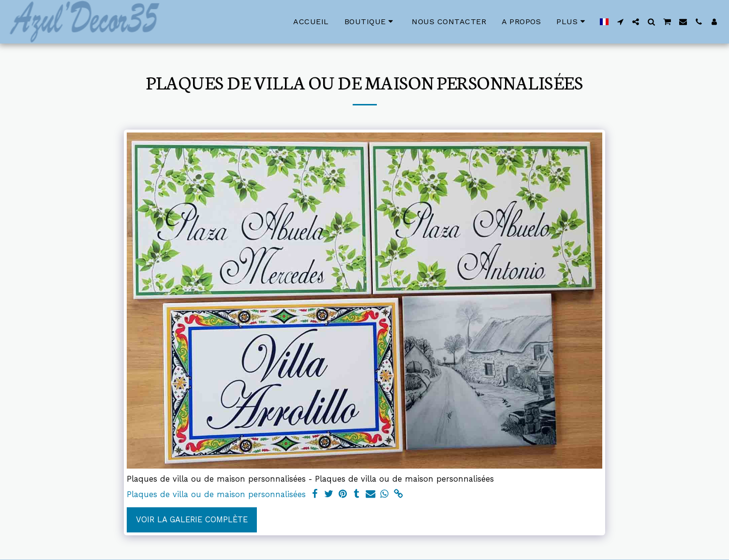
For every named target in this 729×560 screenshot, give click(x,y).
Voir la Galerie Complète (192, 520)
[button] (620, 22)
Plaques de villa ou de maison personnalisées (216, 494)
